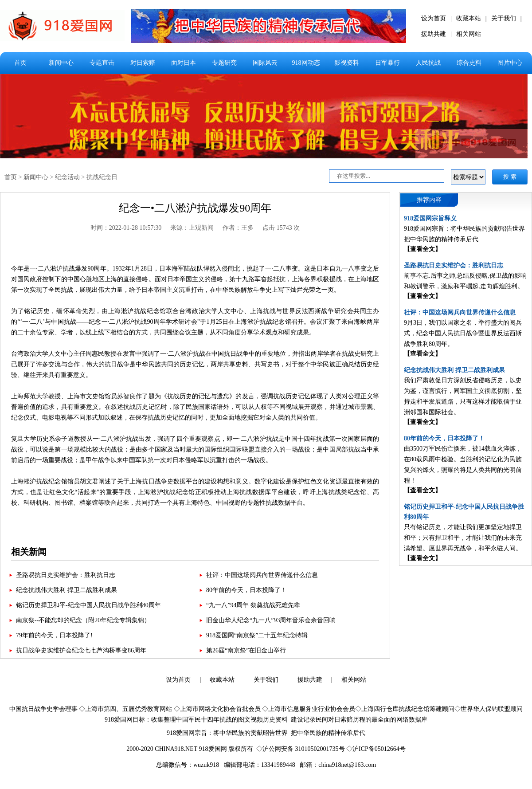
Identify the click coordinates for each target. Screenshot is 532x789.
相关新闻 (29, 552)
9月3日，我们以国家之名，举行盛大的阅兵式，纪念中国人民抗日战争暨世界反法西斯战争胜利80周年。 (463, 333)
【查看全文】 (422, 249)
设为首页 (434, 18)
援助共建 (434, 34)
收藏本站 (469, 18)
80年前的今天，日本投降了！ (246, 590)
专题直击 (102, 63)
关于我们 (504, 18)
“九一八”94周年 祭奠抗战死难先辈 (253, 605)
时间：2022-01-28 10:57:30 (126, 228)
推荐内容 (429, 200)
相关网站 (469, 34)
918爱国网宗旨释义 (430, 218)
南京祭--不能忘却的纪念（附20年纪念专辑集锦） (83, 620)
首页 (20, 63)
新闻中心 (61, 63)
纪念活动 (67, 177)
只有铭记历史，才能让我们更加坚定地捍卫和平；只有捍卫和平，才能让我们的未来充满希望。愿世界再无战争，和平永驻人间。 (463, 538)
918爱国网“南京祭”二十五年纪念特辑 (257, 635)
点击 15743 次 (281, 228)
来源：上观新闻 (192, 228)
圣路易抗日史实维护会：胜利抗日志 (66, 575)
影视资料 (347, 63)
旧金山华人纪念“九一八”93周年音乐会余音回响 (271, 620)
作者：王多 (238, 228)
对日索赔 (143, 63)
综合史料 (469, 63)
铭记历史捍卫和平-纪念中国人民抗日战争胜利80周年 (88, 605)
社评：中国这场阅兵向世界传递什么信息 (262, 575)
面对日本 (184, 63)
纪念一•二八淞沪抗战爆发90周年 (195, 208)
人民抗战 (428, 63)
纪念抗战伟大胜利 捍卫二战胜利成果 (66, 590)
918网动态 (306, 63)
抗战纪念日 (102, 177)
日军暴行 (387, 63)
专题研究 (224, 63)
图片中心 (510, 63)
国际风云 (265, 63)
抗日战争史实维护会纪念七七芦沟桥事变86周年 (81, 650)
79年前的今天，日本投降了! (54, 635)
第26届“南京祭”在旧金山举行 (246, 650)
